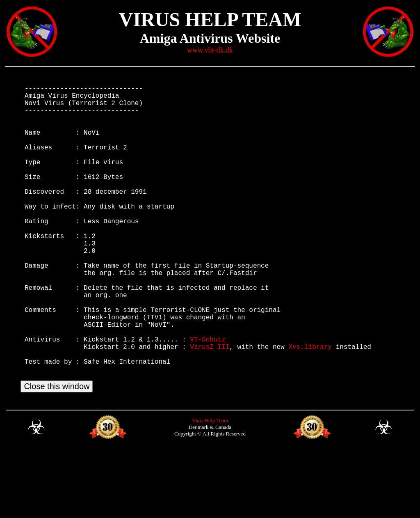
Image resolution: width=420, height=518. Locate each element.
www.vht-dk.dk (210, 50)
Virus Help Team (210, 488)
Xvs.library (310, 406)
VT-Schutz (208, 397)
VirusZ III (210, 406)
